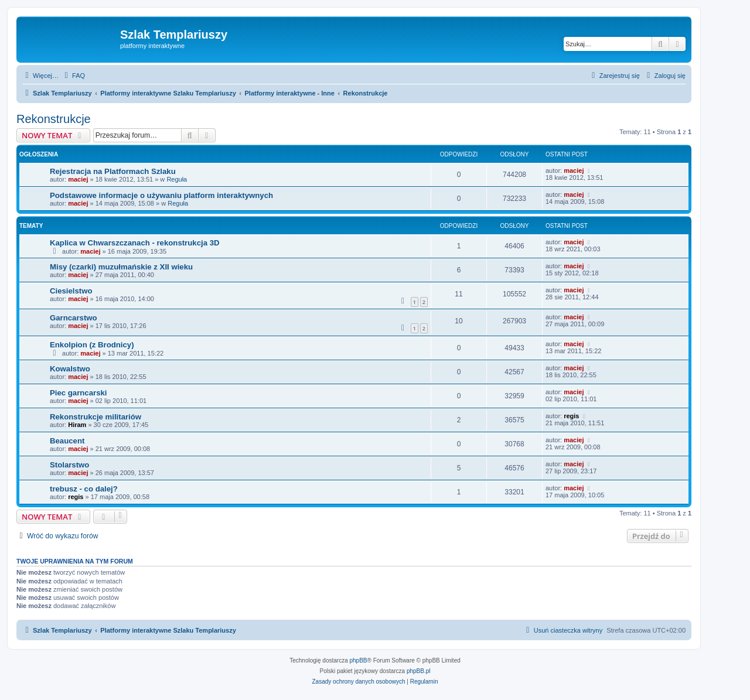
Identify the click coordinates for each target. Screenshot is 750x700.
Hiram (77, 425)
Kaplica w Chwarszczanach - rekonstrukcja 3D (135, 243)
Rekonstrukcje (54, 119)
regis (571, 416)
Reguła (177, 179)
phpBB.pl (419, 671)
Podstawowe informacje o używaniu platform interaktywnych (161, 195)
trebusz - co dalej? (84, 489)
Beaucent (67, 441)
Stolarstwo (69, 465)
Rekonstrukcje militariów (96, 417)
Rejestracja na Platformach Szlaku (113, 171)
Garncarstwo (74, 318)
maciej (78, 179)
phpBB (359, 660)
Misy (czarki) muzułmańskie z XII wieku (121, 267)
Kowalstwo (70, 369)
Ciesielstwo (71, 291)
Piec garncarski (79, 393)
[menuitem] (73, 76)
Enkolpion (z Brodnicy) (92, 345)
